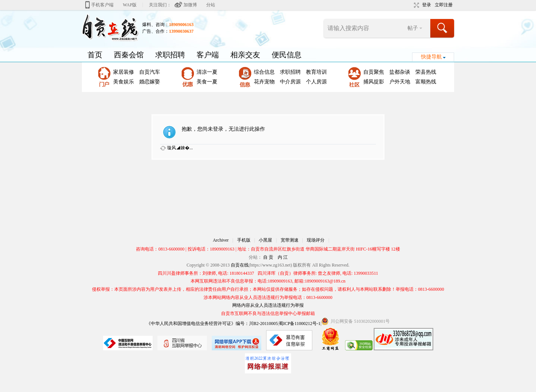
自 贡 (268, 257)
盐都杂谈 (400, 72)
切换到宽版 (416, 5)
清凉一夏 (207, 72)
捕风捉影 (374, 82)
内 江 (283, 257)
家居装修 (124, 72)
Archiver (221, 240)
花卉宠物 (264, 82)
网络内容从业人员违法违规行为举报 (268, 305)
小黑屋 (265, 240)
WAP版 (130, 5)
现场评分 (316, 240)
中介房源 (290, 82)
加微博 (190, 5)
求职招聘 (170, 55)
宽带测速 (290, 240)
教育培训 (316, 72)
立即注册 (444, 5)
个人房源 (316, 82)
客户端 (208, 55)
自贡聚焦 (374, 72)
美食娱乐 (124, 82)
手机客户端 (102, 5)
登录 (427, 5)
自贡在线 (240, 265)
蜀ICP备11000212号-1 (300, 324)
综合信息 (264, 72)
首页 (95, 55)
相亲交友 (245, 55)
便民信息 (287, 55)
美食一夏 (207, 82)
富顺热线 (426, 82)
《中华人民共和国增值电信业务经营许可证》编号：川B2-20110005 (212, 324)
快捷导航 (431, 57)
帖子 (413, 28)
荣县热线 (426, 72)
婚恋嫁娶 (150, 82)
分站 (211, 5)
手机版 (244, 240)
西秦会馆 (129, 55)
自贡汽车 (150, 72)
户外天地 (400, 82)
